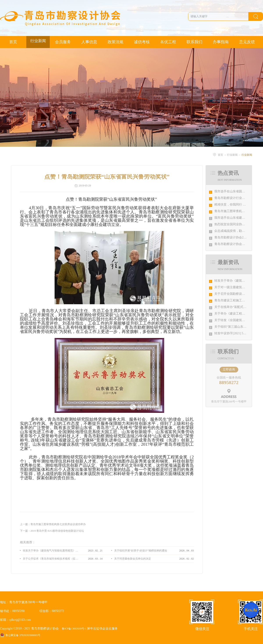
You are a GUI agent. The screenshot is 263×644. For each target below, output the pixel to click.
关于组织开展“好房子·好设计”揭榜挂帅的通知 (141, 551)
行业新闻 (232, 155)
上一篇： (53, 524)
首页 (13, 42)
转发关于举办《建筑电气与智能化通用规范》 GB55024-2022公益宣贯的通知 (50, 551)
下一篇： (52, 531)
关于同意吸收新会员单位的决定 (133, 559)
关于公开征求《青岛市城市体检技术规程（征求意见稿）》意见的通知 (50, 559)
